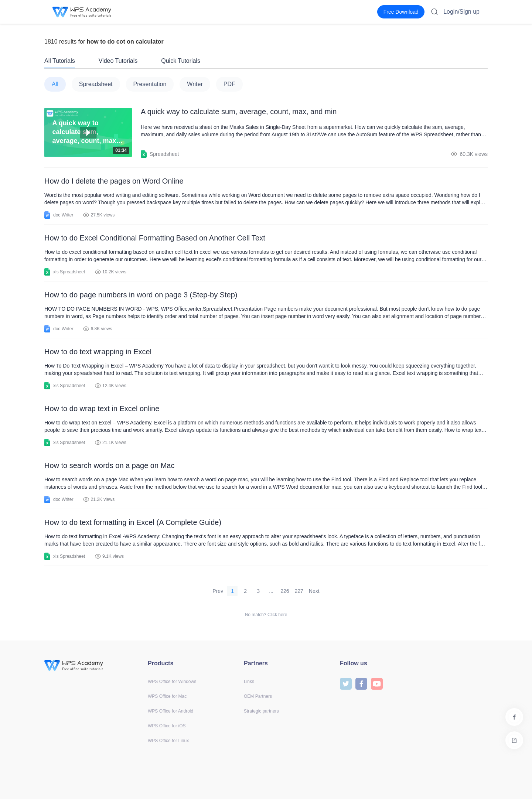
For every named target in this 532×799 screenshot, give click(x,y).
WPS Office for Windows (172, 682)
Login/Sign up (461, 12)
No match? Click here (266, 615)
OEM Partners (258, 696)
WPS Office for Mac (167, 696)
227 (299, 591)
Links (249, 682)
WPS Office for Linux (168, 741)
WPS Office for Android (170, 711)
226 (285, 591)
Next (314, 591)
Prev (218, 591)
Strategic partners (261, 711)
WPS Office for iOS (167, 726)
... (271, 591)
